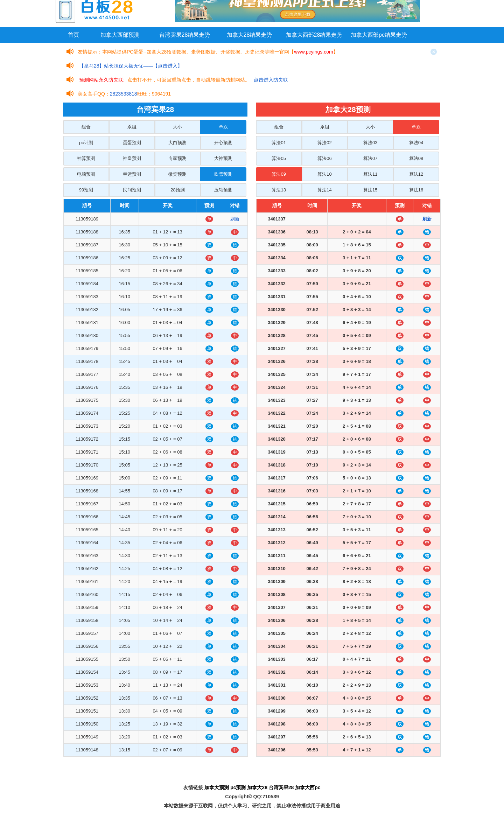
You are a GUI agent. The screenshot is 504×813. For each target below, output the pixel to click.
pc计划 (86, 143)
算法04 (416, 143)
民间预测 (132, 190)
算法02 (324, 143)
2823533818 (124, 94)
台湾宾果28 (281, 787)
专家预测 (177, 158)
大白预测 (177, 143)
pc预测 (238, 787)
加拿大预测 (217, 787)
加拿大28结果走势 (250, 35)
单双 (223, 127)
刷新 (235, 219)
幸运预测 (132, 174)
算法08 (416, 158)
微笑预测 (177, 174)
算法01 (279, 143)
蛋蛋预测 (132, 143)
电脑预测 (86, 174)
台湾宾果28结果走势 (185, 35)
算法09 (279, 174)
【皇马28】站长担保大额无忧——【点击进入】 (131, 66)
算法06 (324, 158)
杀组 (132, 127)
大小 (177, 127)
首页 (73, 35)
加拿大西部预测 (120, 35)
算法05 (279, 158)
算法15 (370, 190)
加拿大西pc (308, 787)
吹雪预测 (223, 174)
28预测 (177, 190)
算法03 (370, 143)
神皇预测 (132, 158)
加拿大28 (257, 787)
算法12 (416, 174)
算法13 (279, 190)
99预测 (86, 190)
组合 (86, 127)
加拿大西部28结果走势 (314, 35)
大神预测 (223, 158)
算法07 (370, 158)
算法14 (324, 190)
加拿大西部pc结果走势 (379, 35)
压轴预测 (223, 190)
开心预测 (223, 143)
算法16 (416, 190)
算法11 (370, 174)
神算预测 (86, 158)
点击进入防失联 (271, 80)
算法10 (324, 174)
